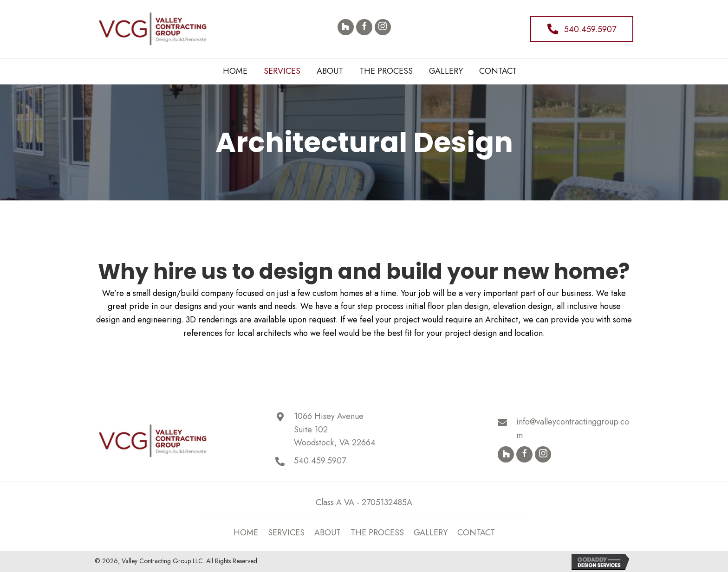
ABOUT (328, 533)
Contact (476, 533)
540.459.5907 (320, 461)
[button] (346, 27)
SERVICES (286, 533)
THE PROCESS (377, 533)
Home (246, 533)
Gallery (431, 533)
